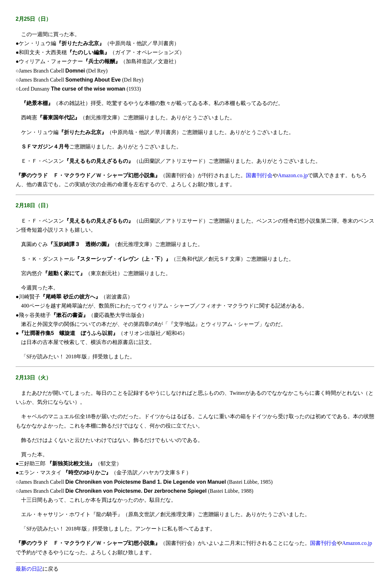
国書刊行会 (259, 175)
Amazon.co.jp (293, 175)
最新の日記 (29, 569)
